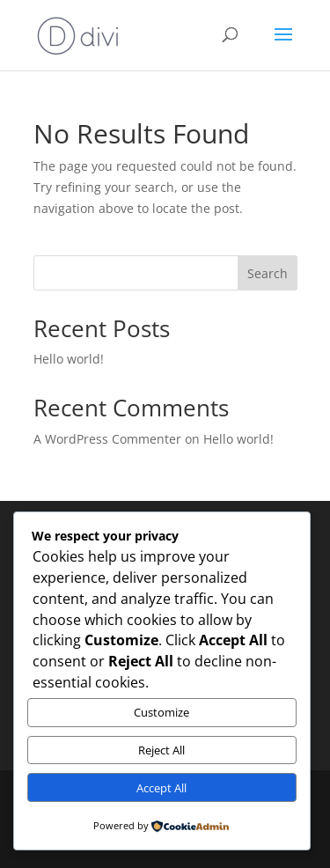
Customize (161, 712)
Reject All (161, 750)
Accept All (161, 788)
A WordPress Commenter (107, 439)
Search (268, 273)
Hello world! (69, 359)
